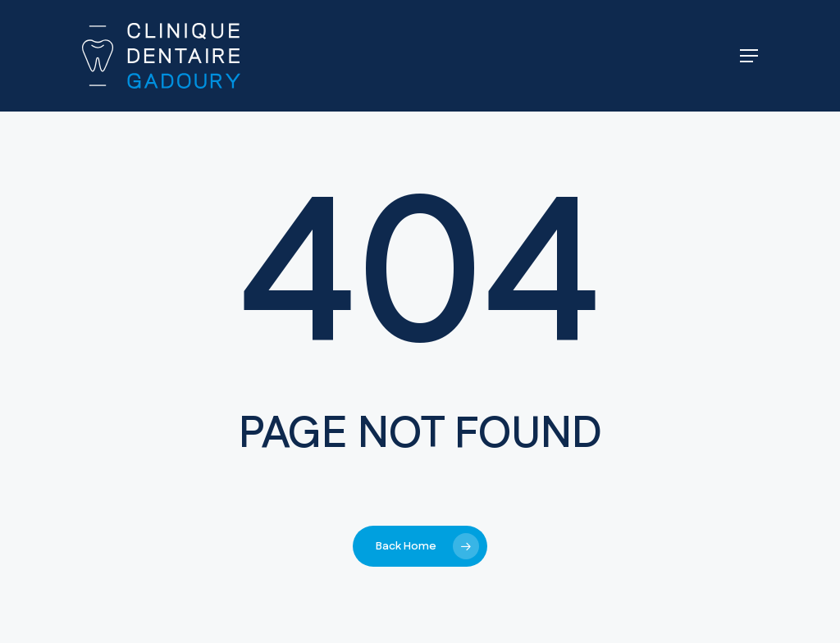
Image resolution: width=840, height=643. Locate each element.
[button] (749, 56)
